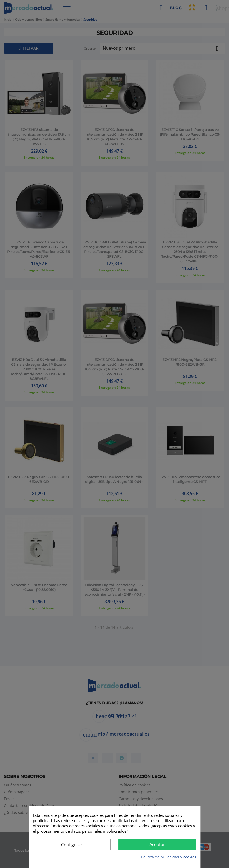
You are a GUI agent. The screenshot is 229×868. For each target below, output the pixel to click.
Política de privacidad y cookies (169, 857)
